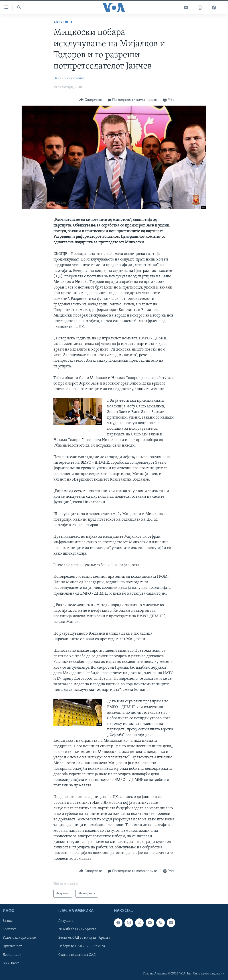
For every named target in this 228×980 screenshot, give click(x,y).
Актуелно (63, 22)
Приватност (12, 946)
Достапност (12, 955)
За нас (8, 921)
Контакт (9, 929)
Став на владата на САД (77, 955)
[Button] (91, 100)
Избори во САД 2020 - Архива (82, 946)
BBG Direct (11, 963)
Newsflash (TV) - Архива (77, 929)
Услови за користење (19, 938)
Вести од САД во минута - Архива (84, 938)
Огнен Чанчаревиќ (69, 78)
